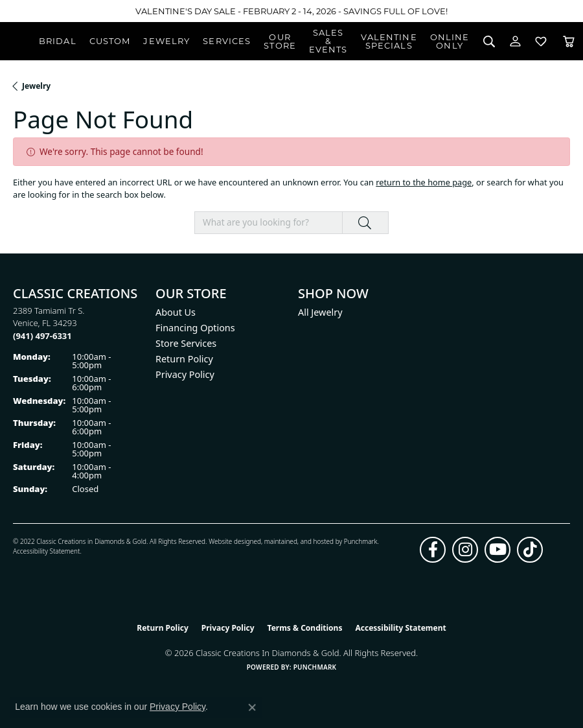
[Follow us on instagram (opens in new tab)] (465, 550)
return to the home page (424, 182)
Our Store (280, 41)
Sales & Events (328, 41)
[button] (489, 41)
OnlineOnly (450, 41)
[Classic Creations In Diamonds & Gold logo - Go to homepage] (19, 41)
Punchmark (361, 541)
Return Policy (184, 359)
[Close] (567, 11)
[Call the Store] (42, 336)
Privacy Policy (185, 374)
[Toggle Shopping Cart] (569, 41)
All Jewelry (320, 312)
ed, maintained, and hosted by (298, 541)
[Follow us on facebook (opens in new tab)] (433, 550)
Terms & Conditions (305, 628)
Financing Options (195, 328)
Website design (231, 541)
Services (227, 41)
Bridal (58, 41)
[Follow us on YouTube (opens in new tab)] (497, 550)
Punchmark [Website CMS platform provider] (315, 667)
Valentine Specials (389, 41)
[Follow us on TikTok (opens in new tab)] (530, 550)
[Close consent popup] (252, 707)
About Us (176, 312)
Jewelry (166, 41)
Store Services (186, 343)
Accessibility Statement (46, 551)
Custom (110, 41)
